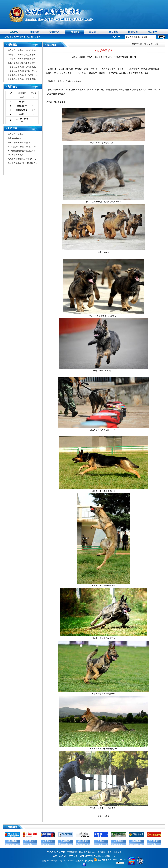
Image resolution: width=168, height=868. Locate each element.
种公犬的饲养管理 (16, 155)
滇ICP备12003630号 (64, 861)
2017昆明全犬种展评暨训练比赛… (23, 151)
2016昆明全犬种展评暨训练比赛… (23, 147)
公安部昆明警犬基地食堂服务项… (22, 55)
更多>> (35, 45)
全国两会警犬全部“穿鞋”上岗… (21, 143)
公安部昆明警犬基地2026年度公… (23, 50)
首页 (146, 44)
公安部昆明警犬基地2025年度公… (23, 71)
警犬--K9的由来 (15, 138)
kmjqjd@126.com (107, 856)
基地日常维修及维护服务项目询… (22, 63)
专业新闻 (154, 44)
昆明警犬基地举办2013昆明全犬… (23, 163)
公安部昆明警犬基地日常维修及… (22, 67)
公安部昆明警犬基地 (17, 134)
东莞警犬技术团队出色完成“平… (22, 159)
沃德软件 (89, 861)
